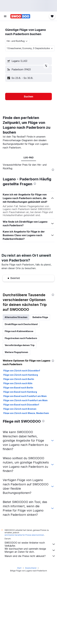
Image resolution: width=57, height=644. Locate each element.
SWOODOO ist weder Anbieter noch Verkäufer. (30, 544)
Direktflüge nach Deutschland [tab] (21, 324)
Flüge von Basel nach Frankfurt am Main (25, 396)
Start (19, 568)
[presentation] (53, 170)
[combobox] (17, 41)
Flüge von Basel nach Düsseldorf (21, 405)
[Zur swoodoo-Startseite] (20, 16)
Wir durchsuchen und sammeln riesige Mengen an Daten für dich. (30, 550)
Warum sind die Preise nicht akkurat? (30, 556)
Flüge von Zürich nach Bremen (20, 409)
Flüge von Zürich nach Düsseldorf (22, 371)
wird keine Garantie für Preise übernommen (24, 535)
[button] (5, 16)
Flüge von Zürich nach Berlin (19, 379)
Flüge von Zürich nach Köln (18, 383)
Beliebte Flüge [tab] (40, 317)
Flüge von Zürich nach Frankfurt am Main (25, 400)
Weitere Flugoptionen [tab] (16, 352)
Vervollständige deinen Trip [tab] (20, 345)
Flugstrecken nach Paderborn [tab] (21, 338)
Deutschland (31, 568)
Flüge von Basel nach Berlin (18, 388)
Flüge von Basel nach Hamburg (20, 392)
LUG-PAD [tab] (29, 158)
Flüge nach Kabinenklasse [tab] (19, 331)
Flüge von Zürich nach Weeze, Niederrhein (26, 413)
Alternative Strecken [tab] (16, 317)
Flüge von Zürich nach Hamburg (21, 375)
